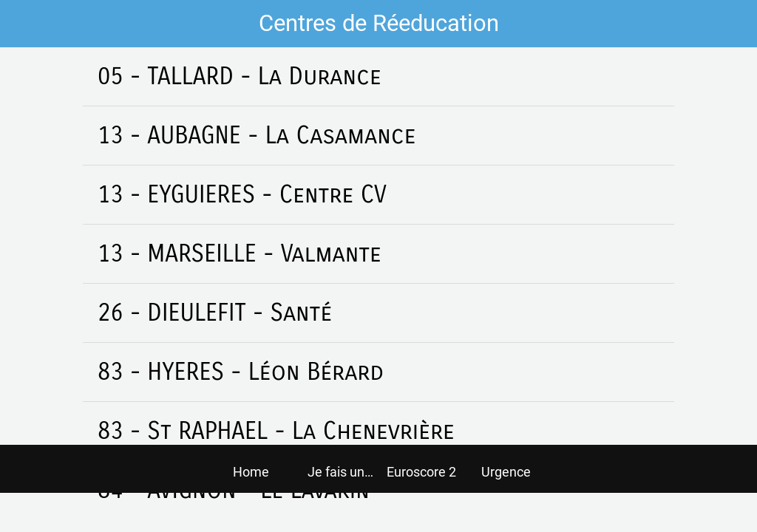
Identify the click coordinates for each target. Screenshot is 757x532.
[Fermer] (24, 24)
